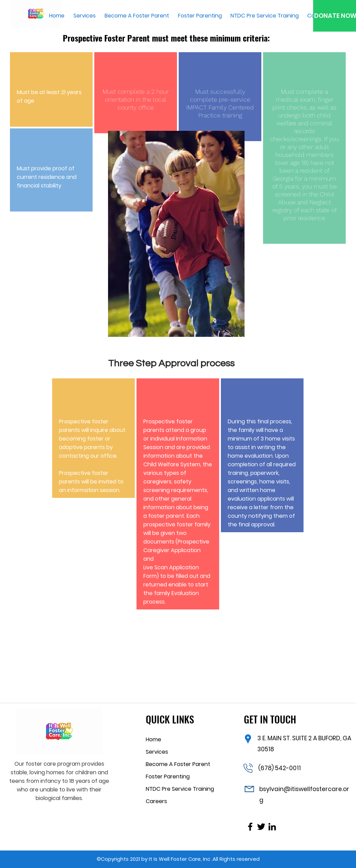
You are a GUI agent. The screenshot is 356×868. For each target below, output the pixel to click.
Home (153, 739)
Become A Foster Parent (178, 764)
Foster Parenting (168, 776)
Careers (156, 801)
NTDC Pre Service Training (180, 789)
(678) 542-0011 (280, 768)
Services (157, 752)
